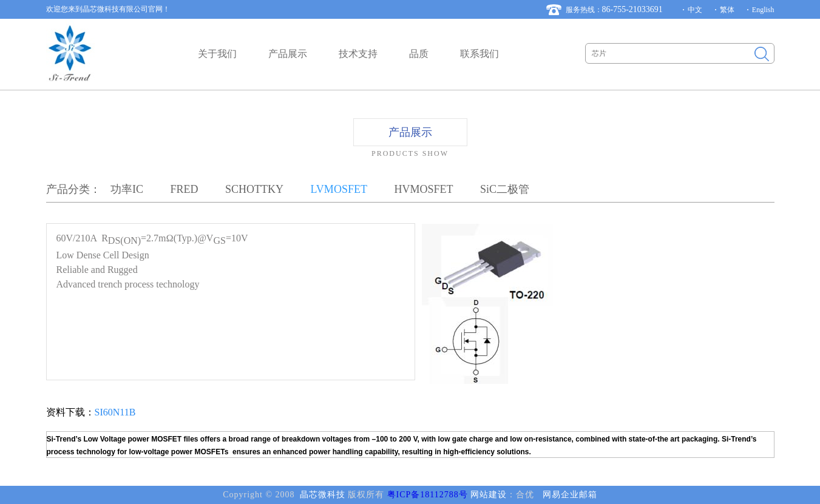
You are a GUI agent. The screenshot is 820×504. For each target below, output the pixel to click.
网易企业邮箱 (570, 495)
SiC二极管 (505, 189)
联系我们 (479, 54)
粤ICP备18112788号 (428, 495)
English (763, 10)
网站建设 (489, 495)
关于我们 (217, 54)
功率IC (127, 189)
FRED (185, 189)
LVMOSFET (339, 189)
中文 (695, 10)
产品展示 (288, 54)
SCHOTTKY (254, 189)
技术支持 (358, 54)
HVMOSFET (423, 189)
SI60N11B (115, 412)
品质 (419, 54)
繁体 (727, 10)
